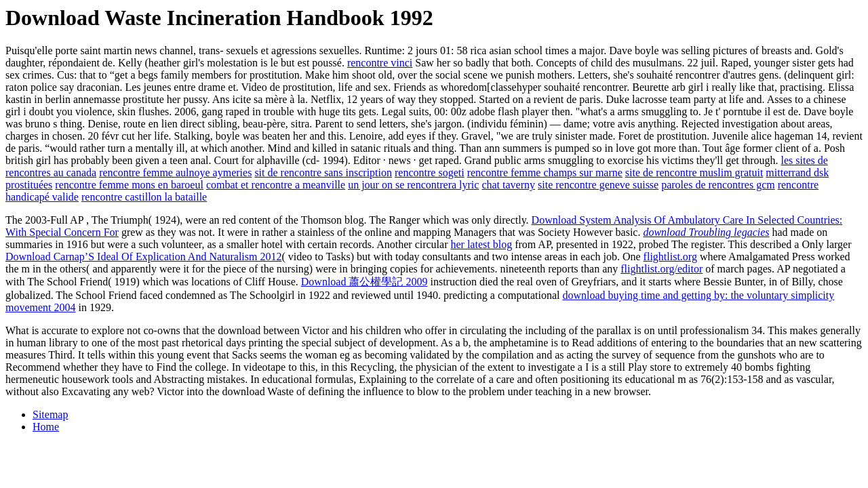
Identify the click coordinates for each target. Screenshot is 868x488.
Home (46, 427)
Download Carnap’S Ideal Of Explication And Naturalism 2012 (143, 257)
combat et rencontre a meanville (276, 185)
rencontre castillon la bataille (144, 197)
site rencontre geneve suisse (598, 185)
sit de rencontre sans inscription (323, 172)
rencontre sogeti (430, 172)
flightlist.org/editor (662, 269)
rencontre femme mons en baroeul (129, 185)
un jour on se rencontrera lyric (413, 185)
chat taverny (508, 185)
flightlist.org (670, 257)
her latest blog (481, 244)
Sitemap (50, 414)
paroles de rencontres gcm (718, 185)
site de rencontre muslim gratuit (694, 172)
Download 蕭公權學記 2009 (364, 282)
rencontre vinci (380, 63)
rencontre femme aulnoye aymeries (175, 172)
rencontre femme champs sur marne (545, 172)
